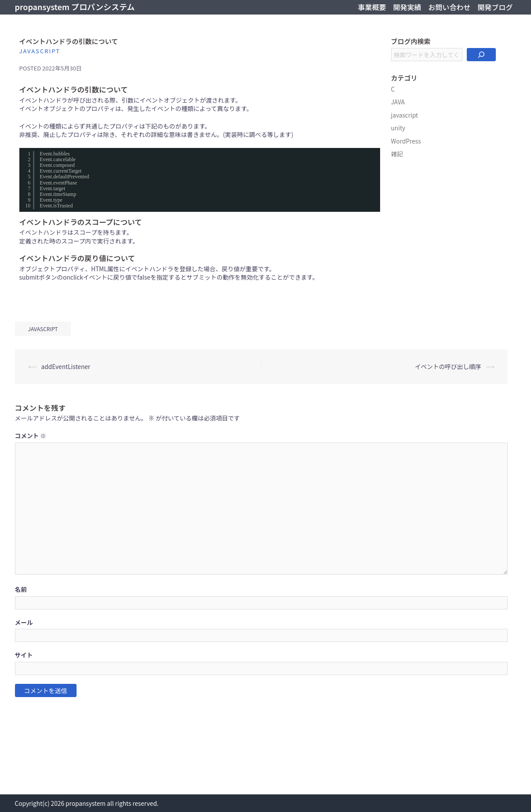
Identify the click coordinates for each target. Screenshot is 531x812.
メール (24, 622)
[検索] (481, 55)
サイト (24, 655)
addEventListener (66, 366)
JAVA (398, 102)
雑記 (397, 154)
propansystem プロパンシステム (75, 7)
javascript (40, 51)
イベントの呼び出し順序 (448, 366)
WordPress (406, 141)
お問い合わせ (449, 7)
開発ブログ (495, 7)
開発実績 (407, 7)
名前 (21, 589)
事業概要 (372, 7)
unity (398, 128)
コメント (31, 436)
